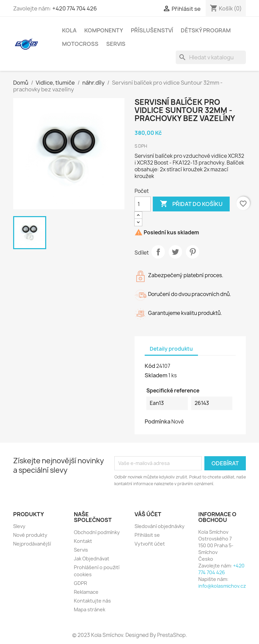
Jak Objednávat (92, 559)
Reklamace (86, 592)
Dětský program (206, 30)
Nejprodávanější (32, 544)
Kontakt (83, 541)
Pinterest (193, 252)
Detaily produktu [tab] (171, 349)
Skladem (156, 375)
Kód (150, 366)
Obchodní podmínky (97, 532)
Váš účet (148, 514)
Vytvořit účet (150, 544)
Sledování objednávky (160, 526)
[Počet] (143, 204)
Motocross (80, 44)
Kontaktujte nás (92, 601)
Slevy (19, 526)
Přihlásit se (147, 535)
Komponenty (104, 30)
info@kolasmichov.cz (222, 586)
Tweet (175, 252)
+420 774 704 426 (75, 8)
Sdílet (158, 252)
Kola (69, 30)
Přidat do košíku (191, 204)
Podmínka (157, 421)
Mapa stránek (90, 609)
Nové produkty (30, 535)
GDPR (80, 583)
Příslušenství (152, 30)
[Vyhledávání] (211, 57)
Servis (116, 44)
